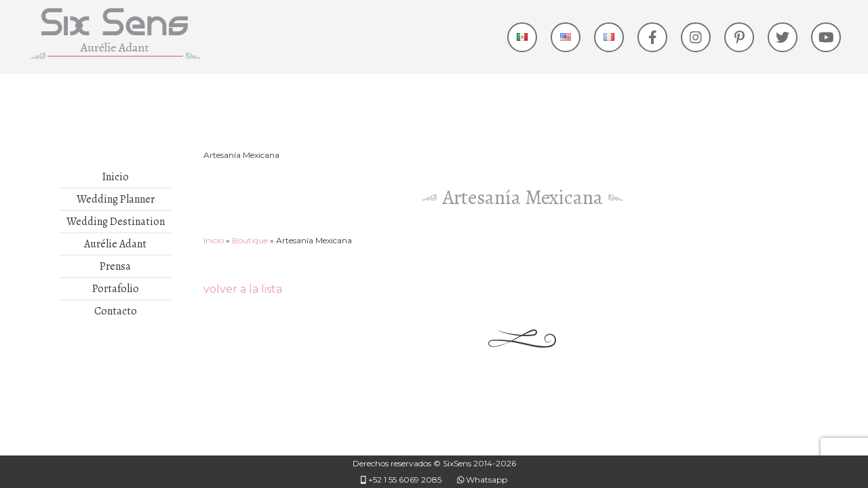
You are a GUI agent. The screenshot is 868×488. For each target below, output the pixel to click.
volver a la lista (243, 289)
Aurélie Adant (115, 244)
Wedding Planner (116, 199)
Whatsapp (482, 480)
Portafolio (116, 289)
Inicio (116, 177)
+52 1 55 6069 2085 (401, 480)
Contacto (116, 311)
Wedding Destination (116, 222)
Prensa (115, 266)
